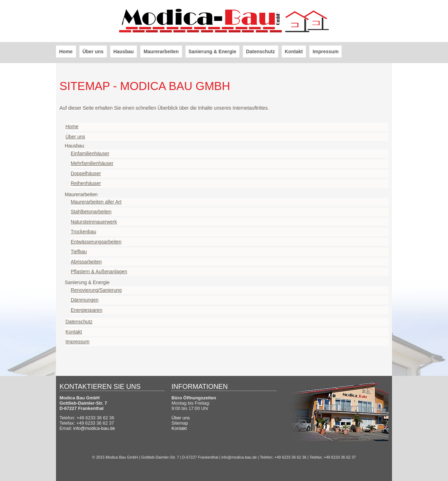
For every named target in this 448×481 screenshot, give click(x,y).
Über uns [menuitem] (93, 51)
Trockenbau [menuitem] (83, 232)
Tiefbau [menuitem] (79, 252)
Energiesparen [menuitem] (86, 310)
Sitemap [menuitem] (180, 423)
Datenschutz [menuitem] (261, 51)
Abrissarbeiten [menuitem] (86, 262)
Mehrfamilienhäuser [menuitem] (92, 163)
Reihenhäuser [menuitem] (86, 183)
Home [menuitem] (66, 51)
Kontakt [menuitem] (294, 51)
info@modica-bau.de (94, 428)
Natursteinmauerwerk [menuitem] (94, 222)
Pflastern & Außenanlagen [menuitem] (99, 272)
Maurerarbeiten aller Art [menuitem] (96, 202)
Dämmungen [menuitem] (85, 300)
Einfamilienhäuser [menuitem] (90, 153)
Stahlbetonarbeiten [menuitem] (91, 212)
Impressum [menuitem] (325, 51)
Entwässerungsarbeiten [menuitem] (96, 242)
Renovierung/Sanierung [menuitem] (96, 290)
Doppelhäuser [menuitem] (86, 173)
